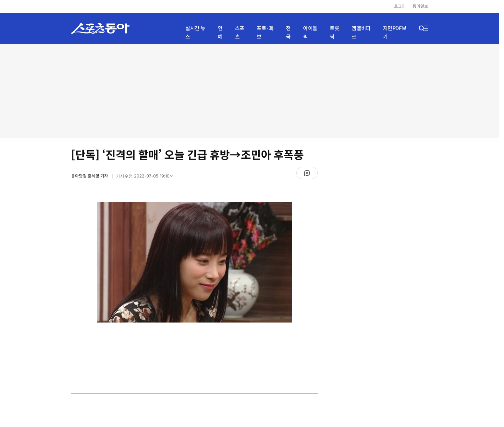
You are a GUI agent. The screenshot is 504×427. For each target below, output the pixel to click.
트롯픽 (334, 33)
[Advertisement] (250, 91)
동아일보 (420, 6)
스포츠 (240, 33)
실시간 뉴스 (195, 33)
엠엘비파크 (361, 33)
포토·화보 (265, 33)
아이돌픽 (310, 33)
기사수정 (147, 177)
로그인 (400, 6)
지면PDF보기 (395, 33)
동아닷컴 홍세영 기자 (90, 176)
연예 (220, 33)
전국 (288, 33)
